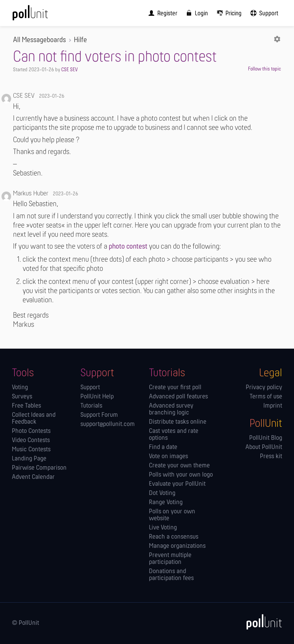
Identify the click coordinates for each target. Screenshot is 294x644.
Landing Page (29, 459)
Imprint (273, 406)
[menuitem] (161, 13)
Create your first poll (175, 388)
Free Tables (26, 406)
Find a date (163, 447)
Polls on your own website (172, 515)
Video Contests (31, 441)
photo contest (128, 247)
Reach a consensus (174, 537)
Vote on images (168, 457)
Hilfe (80, 41)
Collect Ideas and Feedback (34, 419)
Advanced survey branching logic (171, 410)
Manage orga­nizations (177, 546)
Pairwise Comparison (39, 468)
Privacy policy (264, 388)
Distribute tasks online (178, 422)
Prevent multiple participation (170, 559)
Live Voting (163, 528)
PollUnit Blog (266, 438)
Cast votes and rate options (174, 435)
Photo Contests (31, 431)
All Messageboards (39, 41)
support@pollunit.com (108, 424)
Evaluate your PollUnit (177, 484)
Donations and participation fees (171, 575)
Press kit (271, 457)
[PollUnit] (261, 622)
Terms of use (266, 397)
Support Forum (99, 415)
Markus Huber (31, 194)
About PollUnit (264, 447)
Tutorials (91, 406)
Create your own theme (179, 466)
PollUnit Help (97, 397)
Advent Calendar (33, 477)
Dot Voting (162, 493)
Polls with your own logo (181, 475)
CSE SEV (69, 70)
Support (90, 388)
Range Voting (166, 503)
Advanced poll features (178, 397)
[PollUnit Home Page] (41, 15)
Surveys (22, 397)
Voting (20, 388)
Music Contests (31, 450)
